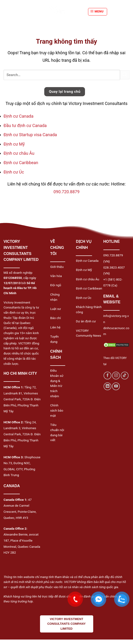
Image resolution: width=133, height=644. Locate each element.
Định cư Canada (18, 116)
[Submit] (125, 75)
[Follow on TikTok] (125, 376)
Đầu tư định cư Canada (25, 125)
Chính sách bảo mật (57, 410)
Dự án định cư (86, 321)
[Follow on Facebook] (107, 376)
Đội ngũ (56, 285)
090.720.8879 (66, 192)
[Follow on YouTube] (116, 386)
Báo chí (55, 318)
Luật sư (55, 309)
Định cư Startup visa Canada (30, 135)
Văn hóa (56, 276)
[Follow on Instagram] (116, 376)
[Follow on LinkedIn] (107, 386)
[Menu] (98, 12)
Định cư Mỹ (14, 144)
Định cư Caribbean (21, 163)
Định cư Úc (14, 172)
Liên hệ (55, 327)
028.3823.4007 (114, 267)
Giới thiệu (57, 267)
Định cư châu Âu (19, 153)
